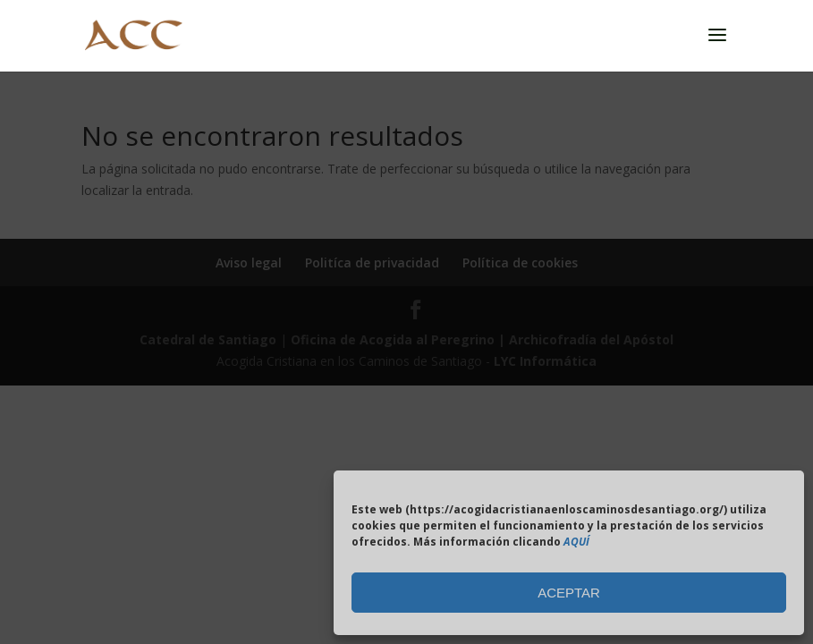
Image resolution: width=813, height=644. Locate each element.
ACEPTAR (569, 593)
